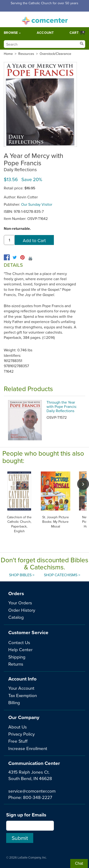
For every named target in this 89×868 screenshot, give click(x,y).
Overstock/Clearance (55, 54)
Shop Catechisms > (62, 575)
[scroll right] (83, 484)
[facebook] (7, 257)
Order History (22, 610)
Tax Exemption (23, 695)
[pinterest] (22, 257)
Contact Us (19, 642)
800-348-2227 (38, 797)
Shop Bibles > (22, 575)
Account (45, 33)
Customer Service (28, 632)
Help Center (20, 649)
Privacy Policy (21, 734)
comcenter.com (45, 19)
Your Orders (20, 603)
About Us (18, 727)
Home (8, 54)
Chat (79, 863)
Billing (14, 702)
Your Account (21, 688)
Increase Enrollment (28, 748)
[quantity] (9, 240)
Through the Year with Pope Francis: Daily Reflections (62, 406)
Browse (11, 33)
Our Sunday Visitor (37, 204)
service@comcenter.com (32, 791)
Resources (26, 54)
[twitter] (15, 257)
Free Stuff (18, 741)
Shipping (17, 657)
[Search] (44, 44)
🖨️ (30, 258)
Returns (16, 664)
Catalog (16, 617)
